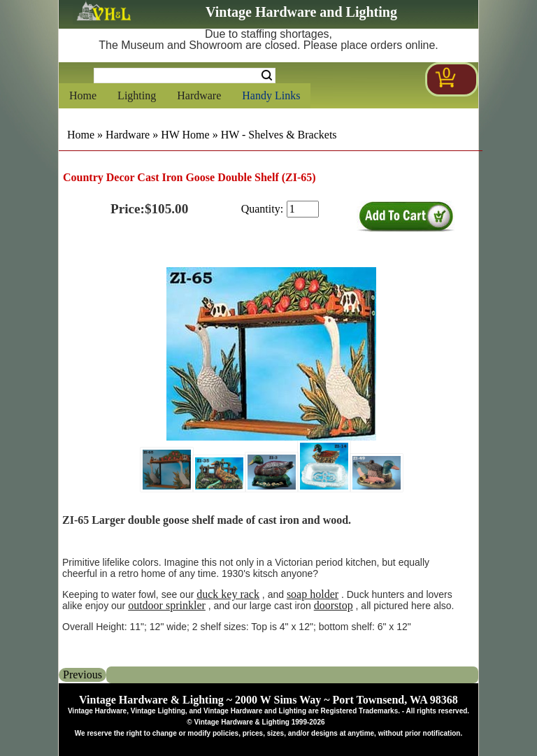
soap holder (313, 594)
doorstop (334, 605)
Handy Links (271, 95)
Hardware (199, 95)
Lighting (137, 95)
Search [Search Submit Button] (267, 76)
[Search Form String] (185, 76)
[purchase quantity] (303, 209)
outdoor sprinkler (167, 605)
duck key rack (228, 594)
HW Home (185, 135)
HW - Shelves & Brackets (279, 135)
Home (83, 95)
